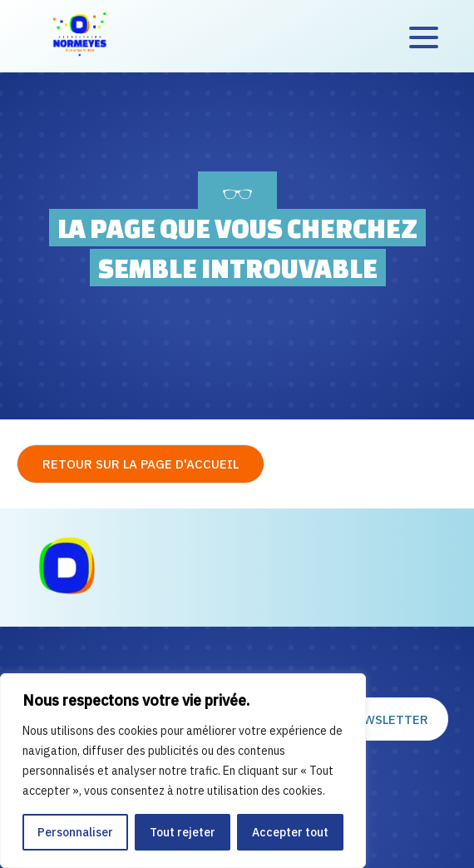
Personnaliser (75, 832)
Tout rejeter (183, 832)
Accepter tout (290, 832)
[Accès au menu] (424, 37)
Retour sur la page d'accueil (141, 464)
